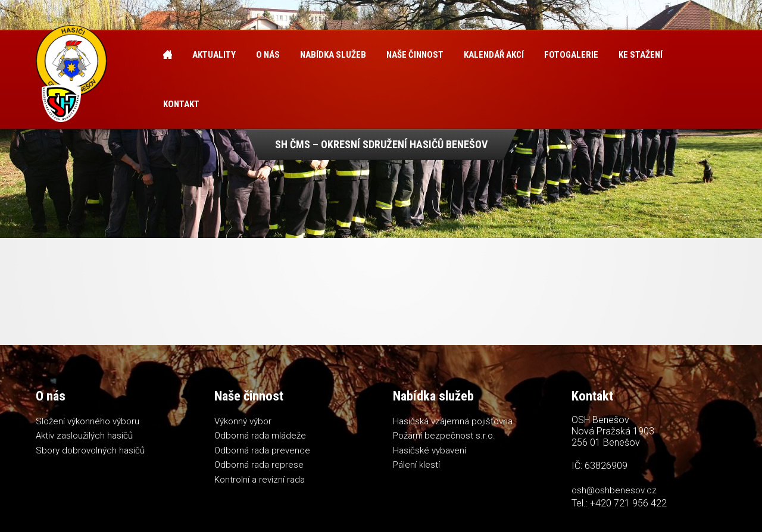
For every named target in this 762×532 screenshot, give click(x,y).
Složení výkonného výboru (88, 421)
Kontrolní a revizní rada (260, 480)
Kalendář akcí (494, 55)
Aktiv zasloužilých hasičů (84, 436)
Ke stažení (641, 55)
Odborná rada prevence (262, 450)
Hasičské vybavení (430, 450)
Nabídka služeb (333, 55)
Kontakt (181, 104)
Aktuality (214, 55)
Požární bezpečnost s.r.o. (444, 436)
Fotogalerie (571, 55)
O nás (268, 55)
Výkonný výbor (243, 421)
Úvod (168, 55)
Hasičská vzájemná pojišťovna (453, 421)
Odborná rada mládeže (260, 436)
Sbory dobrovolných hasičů (90, 450)
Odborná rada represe (259, 465)
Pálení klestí (416, 465)
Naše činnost (415, 55)
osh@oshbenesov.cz (614, 490)
